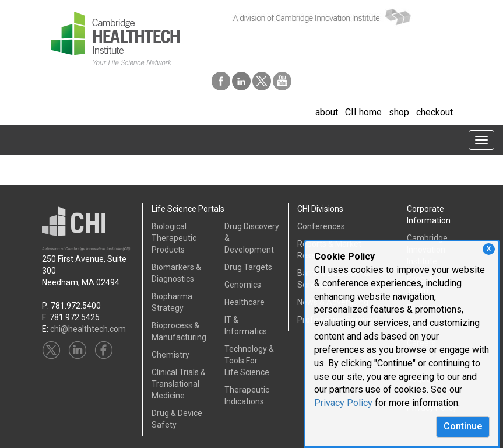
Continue (463, 426)
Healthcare (245, 302)
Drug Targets (248, 267)
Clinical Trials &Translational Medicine (179, 384)
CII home (363, 112)
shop (399, 112)
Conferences (321, 226)
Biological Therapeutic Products (174, 238)
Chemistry (170, 355)
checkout (435, 112)
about (327, 112)
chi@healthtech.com (88, 329)
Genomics (243, 285)
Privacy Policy (343, 403)
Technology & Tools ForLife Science (249, 360)
